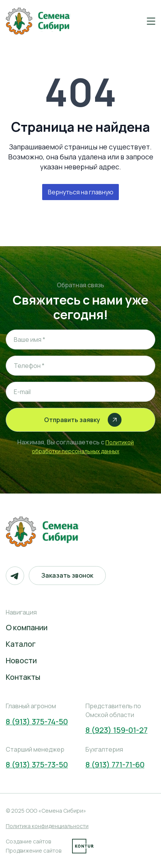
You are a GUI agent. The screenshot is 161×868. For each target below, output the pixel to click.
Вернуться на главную (81, 192)
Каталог (21, 644)
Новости (21, 660)
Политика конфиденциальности (47, 826)
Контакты (23, 677)
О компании (27, 627)
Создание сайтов (28, 841)
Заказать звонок (67, 575)
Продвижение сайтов (34, 851)
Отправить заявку (83, 420)
